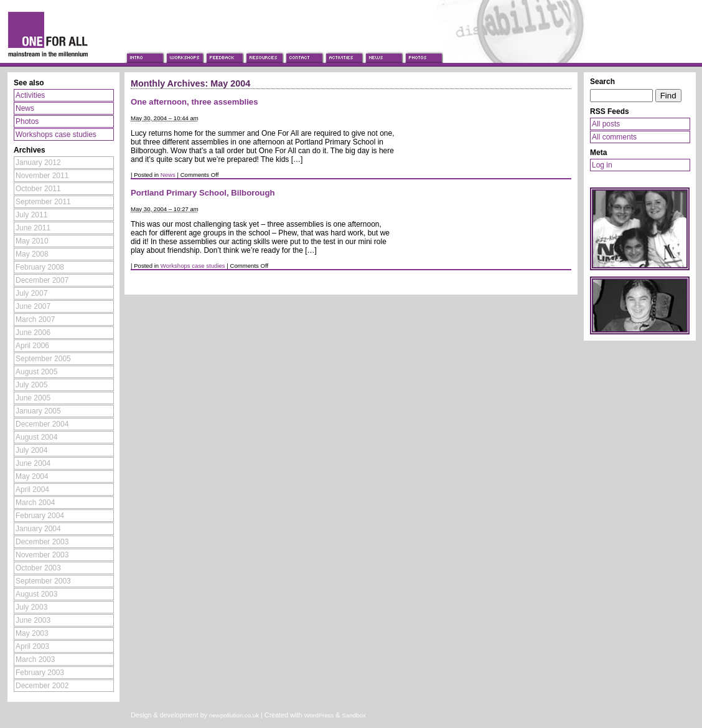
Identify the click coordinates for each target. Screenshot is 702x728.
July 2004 (31, 450)
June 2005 (33, 398)
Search (602, 82)
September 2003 (43, 581)
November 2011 (42, 176)
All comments (614, 137)
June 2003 (33, 620)
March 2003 (35, 659)
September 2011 (43, 202)
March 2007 (35, 319)
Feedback (224, 46)
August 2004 (36, 437)
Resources (264, 46)
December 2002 (42, 686)
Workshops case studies (193, 266)
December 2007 (42, 280)
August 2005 (36, 372)
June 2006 (33, 333)
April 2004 (32, 489)
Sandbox (354, 715)
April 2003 (32, 646)
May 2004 (32, 476)
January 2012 (38, 163)
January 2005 (38, 411)
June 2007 (33, 306)
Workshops (184, 46)
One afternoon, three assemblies (194, 102)
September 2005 (43, 359)
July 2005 (31, 385)
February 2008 (40, 267)
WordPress (319, 715)
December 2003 (42, 542)
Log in (602, 165)
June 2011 (33, 228)
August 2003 (36, 594)
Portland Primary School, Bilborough (203, 193)
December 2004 (42, 424)
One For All (62, 33)
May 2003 (32, 633)
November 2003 (42, 555)
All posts (606, 124)
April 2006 (32, 346)
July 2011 (31, 215)
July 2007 (31, 293)
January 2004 (38, 529)
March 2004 (35, 503)
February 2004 (40, 516)
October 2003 (38, 568)
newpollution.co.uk (234, 715)
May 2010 (32, 241)
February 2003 (40, 673)
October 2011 (38, 189)
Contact (304, 46)
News (383, 46)
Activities (344, 46)
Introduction (144, 46)
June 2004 (33, 463)
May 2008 (32, 254)
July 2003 (31, 607)
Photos (423, 46)
